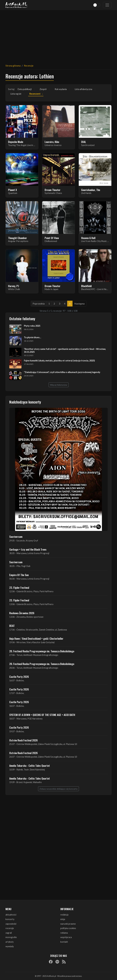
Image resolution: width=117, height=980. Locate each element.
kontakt (64, 942)
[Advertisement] (58, 35)
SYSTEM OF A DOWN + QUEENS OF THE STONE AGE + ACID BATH (42, 715)
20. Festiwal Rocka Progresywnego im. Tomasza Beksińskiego (42, 651)
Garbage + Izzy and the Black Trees (28, 549)
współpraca (66, 937)
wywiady (10, 946)
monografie (11, 937)
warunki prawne (68, 924)
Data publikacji (25, 89)
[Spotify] (57, 962)
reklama (64, 933)
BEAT (12, 626)
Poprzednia (39, 304)
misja (63, 919)
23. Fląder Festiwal (19, 587)
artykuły (10, 942)
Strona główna (13, 66)
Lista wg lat (16, 94)
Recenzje (29, 66)
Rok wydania (61, 89)
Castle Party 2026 (19, 677)
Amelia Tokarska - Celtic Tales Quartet (30, 766)
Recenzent (35, 94)
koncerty (10, 919)
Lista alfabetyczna (83, 89)
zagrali (9, 933)
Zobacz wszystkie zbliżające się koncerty (58, 789)
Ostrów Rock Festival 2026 (23, 740)
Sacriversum (16, 537)
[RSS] (64, 962)
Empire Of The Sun (19, 575)
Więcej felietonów (59, 385)
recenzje (10, 928)
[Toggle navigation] (107, 5)
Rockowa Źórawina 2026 (22, 613)
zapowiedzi (11, 924)
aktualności (11, 915)
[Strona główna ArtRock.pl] (16, 5)
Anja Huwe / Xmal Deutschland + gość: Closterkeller (36, 638)
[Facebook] (51, 962)
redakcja (64, 915)
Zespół (43, 89)
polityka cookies (68, 928)
